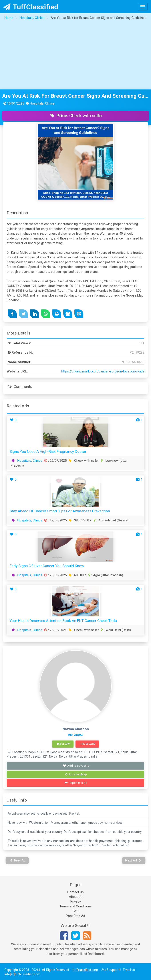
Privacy (76, 901)
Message (87, 744)
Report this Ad (76, 783)
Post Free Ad (75, 916)
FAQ (76, 911)
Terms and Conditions (76, 906)
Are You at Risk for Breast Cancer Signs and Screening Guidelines (75, 96)
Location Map (76, 774)
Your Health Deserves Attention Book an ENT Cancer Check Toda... (65, 621)
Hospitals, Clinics (30, 461)
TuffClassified (31, 7)
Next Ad (133, 860)
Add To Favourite (76, 766)
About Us (76, 897)
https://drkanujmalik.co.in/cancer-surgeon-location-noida (103, 371)
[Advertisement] (76, 56)
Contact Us (75, 892)
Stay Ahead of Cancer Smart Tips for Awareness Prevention (60, 511)
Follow (63, 744)
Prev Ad (18, 860)
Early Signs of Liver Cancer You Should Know (47, 566)
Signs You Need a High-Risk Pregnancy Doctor (48, 451)
